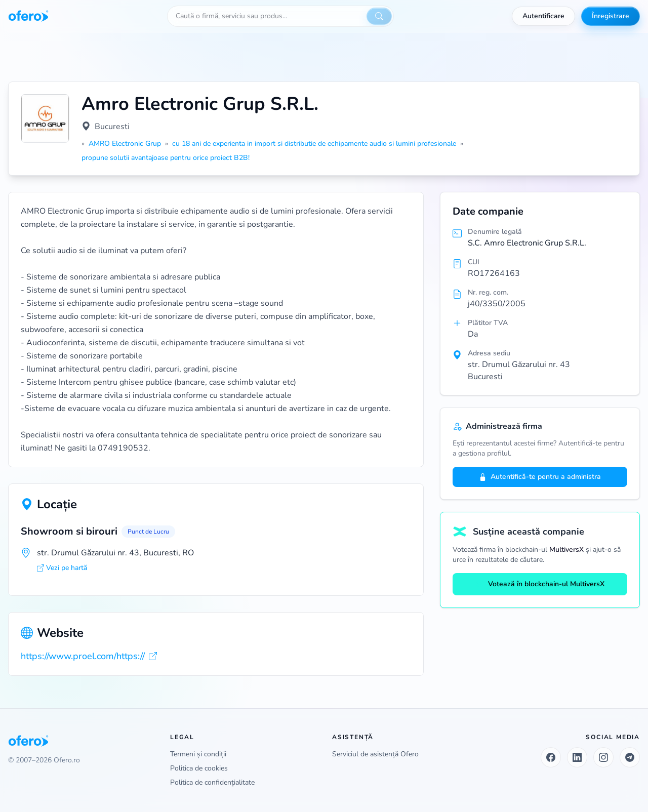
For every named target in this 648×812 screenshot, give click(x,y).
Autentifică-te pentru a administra (540, 477)
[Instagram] (603, 757)
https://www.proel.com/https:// (89, 656)
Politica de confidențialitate (212, 782)
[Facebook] (551, 757)
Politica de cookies (199, 768)
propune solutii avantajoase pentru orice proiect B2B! (166, 158)
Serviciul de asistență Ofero (375, 754)
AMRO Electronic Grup (125, 144)
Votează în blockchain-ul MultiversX (540, 584)
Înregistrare (611, 16)
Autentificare (543, 16)
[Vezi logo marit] (45, 118)
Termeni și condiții (198, 754)
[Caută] (379, 16)
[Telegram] (630, 757)
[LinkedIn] (577, 757)
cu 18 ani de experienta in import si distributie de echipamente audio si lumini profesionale (314, 144)
